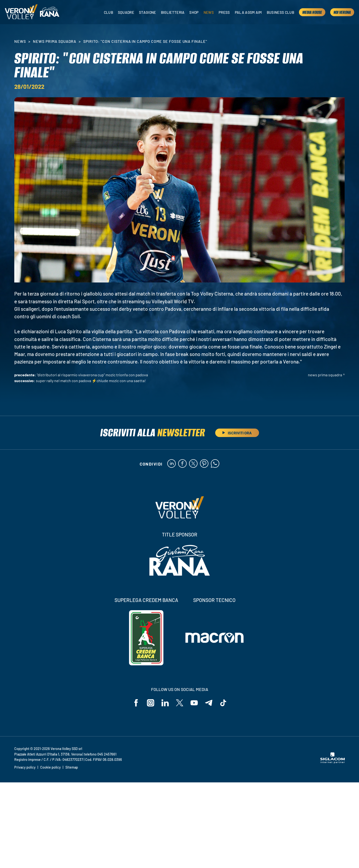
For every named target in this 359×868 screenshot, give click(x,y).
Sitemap (72, 767)
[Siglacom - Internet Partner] (332, 762)
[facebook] (182, 464)
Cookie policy (50, 767)
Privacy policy (25, 767)
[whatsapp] (215, 464)
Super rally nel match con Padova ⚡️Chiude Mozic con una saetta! (91, 381)
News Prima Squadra (55, 41)
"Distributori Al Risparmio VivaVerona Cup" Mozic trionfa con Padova (92, 375)
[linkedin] (172, 464)
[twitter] (193, 464)
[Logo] (21, 12)
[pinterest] (204, 464)
